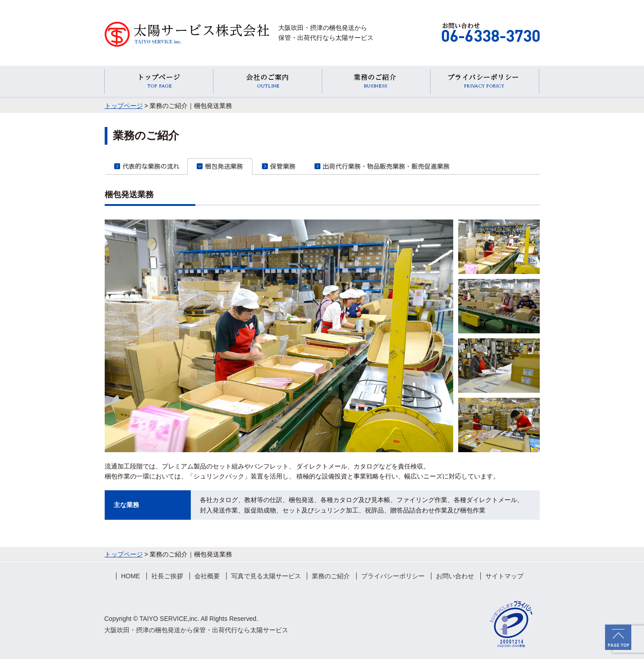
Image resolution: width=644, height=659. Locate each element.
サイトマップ (504, 576)
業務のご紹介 (331, 576)
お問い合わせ (455, 576)
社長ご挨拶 (167, 576)
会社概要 (207, 576)
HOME (131, 576)
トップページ (124, 106)
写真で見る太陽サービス (266, 576)
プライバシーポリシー (393, 576)
